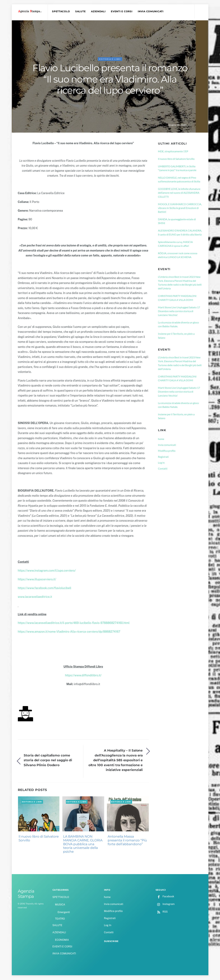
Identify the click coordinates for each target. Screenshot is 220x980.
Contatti (163, 469)
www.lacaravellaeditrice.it (35, 597)
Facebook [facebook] (165, 897)
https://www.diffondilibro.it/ (83, 676)
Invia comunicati (167, 445)
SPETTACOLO (61, 11)
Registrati (163, 457)
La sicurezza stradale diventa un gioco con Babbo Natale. (178, 325)
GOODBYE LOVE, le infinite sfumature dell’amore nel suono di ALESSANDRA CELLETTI (179, 193)
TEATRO (60, 919)
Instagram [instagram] (165, 905)
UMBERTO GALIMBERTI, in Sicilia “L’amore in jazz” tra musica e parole (177, 169)
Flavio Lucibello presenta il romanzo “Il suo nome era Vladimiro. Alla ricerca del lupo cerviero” (110, 80)
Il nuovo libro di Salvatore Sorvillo (39, 839)
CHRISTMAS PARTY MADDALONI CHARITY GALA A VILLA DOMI (177, 298)
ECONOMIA (62, 940)
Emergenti (64, 913)
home (161, 439)
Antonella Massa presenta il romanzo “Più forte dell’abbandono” (127, 841)
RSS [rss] (162, 912)
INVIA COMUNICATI (151, 11)
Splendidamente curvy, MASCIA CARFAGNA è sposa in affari (175, 244)
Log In (161, 463)
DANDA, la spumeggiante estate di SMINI (177, 222)
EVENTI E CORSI (122, 11)
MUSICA (60, 905)
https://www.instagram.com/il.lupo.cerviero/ (47, 571)
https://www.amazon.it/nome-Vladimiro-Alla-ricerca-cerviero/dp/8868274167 (69, 632)
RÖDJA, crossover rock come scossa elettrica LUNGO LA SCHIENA (178, 256)
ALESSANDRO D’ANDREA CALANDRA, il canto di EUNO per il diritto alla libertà (180, 233)
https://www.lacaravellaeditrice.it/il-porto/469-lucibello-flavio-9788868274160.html (74, 623)
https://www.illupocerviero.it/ (37, 580)
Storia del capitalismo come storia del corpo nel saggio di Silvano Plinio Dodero (48, 761)
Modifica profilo (167, 451)
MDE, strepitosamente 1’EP (173, 152)
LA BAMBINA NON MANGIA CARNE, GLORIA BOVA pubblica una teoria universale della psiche (83, 844)
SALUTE (81, 11)
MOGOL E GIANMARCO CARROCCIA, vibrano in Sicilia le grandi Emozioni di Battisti (180, 208)
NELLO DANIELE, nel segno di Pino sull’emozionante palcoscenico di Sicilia (179, 180)
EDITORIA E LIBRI (110, 60)
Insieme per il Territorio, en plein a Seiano (176, 336)
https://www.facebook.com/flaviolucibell (45, 588)
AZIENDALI (99, 11)
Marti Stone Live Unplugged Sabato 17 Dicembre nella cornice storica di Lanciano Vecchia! (179, 312)
